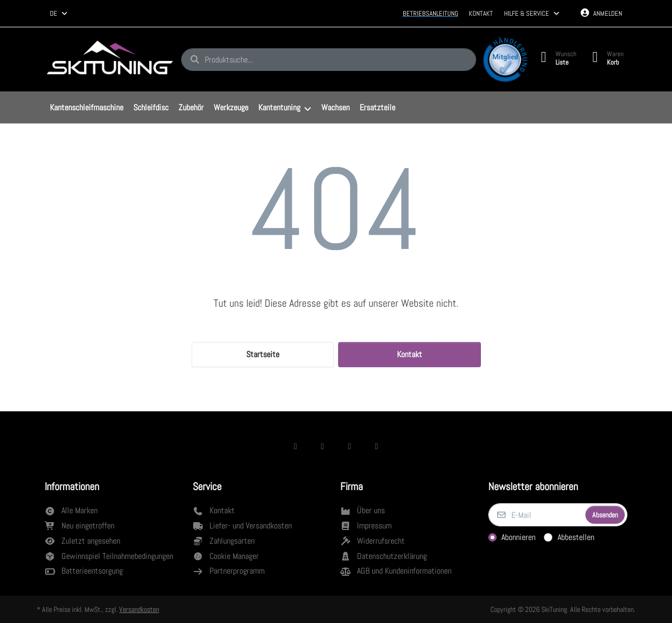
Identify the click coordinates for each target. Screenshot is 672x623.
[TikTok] (350, 446)
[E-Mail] (536, 515)
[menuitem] (86, 108)
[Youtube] (377, 446)
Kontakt (481, 13)
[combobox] (59, 14)
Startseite (263, 354)
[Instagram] (322, 446)
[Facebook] (296, 446)
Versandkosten (139, 609)
